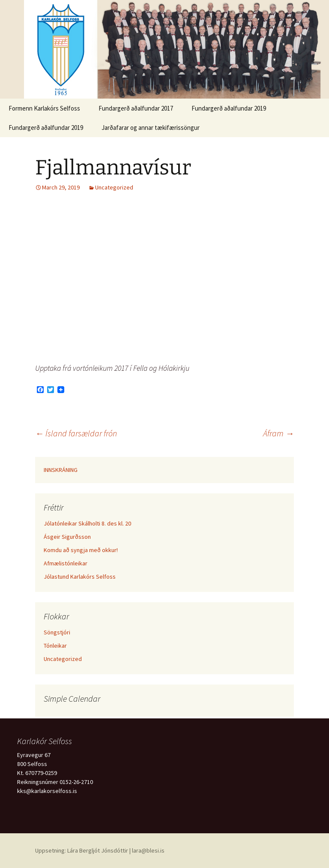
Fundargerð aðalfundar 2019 (229, 108)
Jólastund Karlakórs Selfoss (80, 577)
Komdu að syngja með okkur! (81, 550)
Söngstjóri (57, 632)
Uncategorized (114, 187)
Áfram (278, 433)
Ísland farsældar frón (76, 433)
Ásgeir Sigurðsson (67, 537)
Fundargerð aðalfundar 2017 (136, 108)
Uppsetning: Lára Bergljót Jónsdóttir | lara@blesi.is (100, 850)
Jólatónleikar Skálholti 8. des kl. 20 (87, 523)
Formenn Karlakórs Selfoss (44, 108)
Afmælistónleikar (66, 563)
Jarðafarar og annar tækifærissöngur (151, 128)
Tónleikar (55, 646)
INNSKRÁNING (61, 470)
